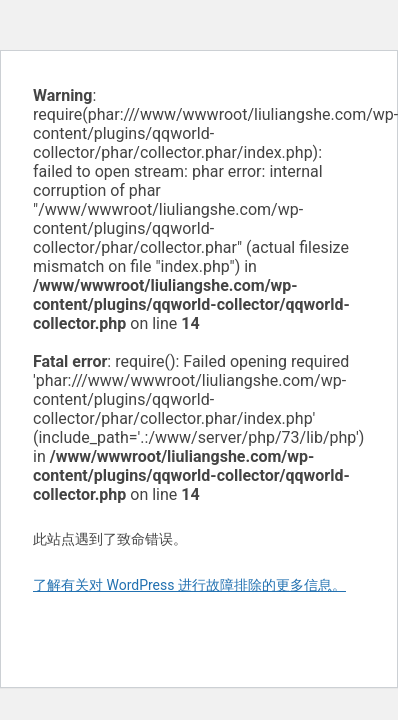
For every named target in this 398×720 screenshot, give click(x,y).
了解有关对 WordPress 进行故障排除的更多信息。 (189, 585)
